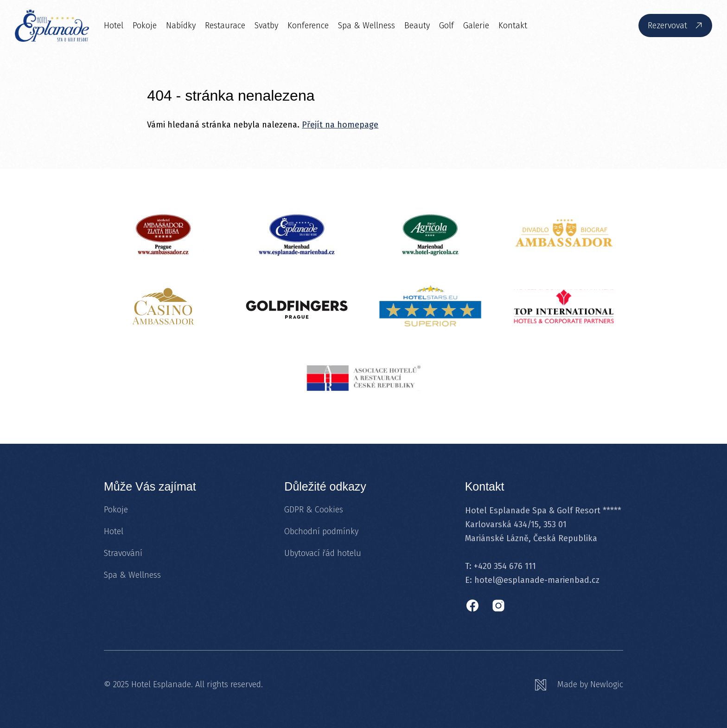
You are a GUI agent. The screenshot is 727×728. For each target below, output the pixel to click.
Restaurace (225, 26)
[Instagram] (498, 606)
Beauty (417, 26)
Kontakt (513, 26)
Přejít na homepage (340, 125)
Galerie (476, 26)
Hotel (114, 26)
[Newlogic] (579, 685)
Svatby (266, 26)
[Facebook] (472, 606)
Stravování (123, 553)
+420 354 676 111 (505, 566)
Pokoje (145, 26)
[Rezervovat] (675, 26)
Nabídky (181, 26)
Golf (446, 26)
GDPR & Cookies (314, 510)
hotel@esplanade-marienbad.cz (537, 580)
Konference (308, 26)
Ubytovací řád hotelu (323, 553)
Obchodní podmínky (321, 531)
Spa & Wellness (367, 26)
